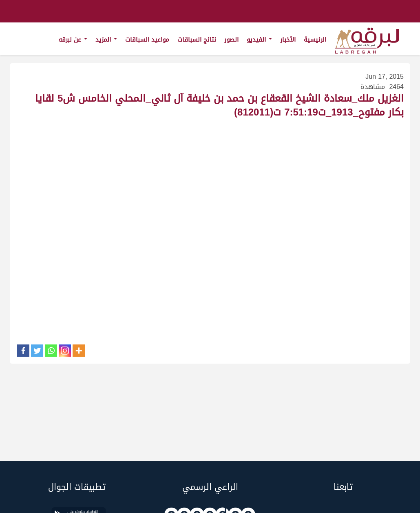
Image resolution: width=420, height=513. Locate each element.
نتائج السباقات (197, 40)
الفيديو (259, 40)
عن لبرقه (73, 40)
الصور (231, 40)
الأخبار (288, 40)
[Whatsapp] (51, 351)
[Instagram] (65, 351)
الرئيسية (315, 40)
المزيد (106, 40)
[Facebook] (23, 351)
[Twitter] (37, 351)
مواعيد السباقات (147, 40)
